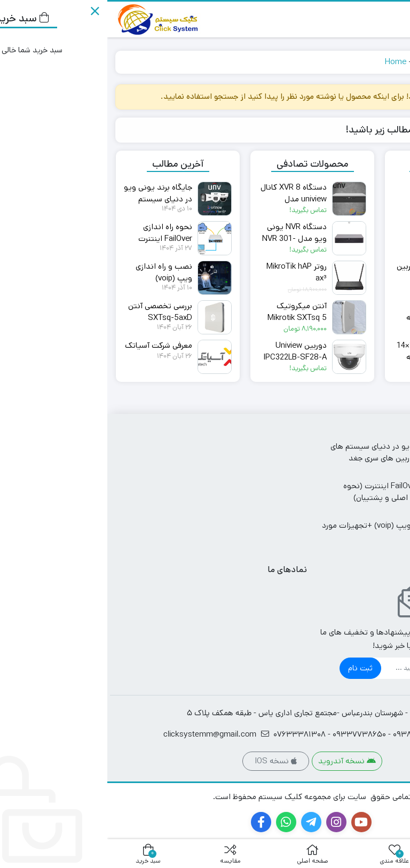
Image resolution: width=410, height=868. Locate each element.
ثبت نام (253, 668)
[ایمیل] (317, 668)
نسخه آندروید (240, 761)
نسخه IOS (168, 761)
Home (288, 62)
